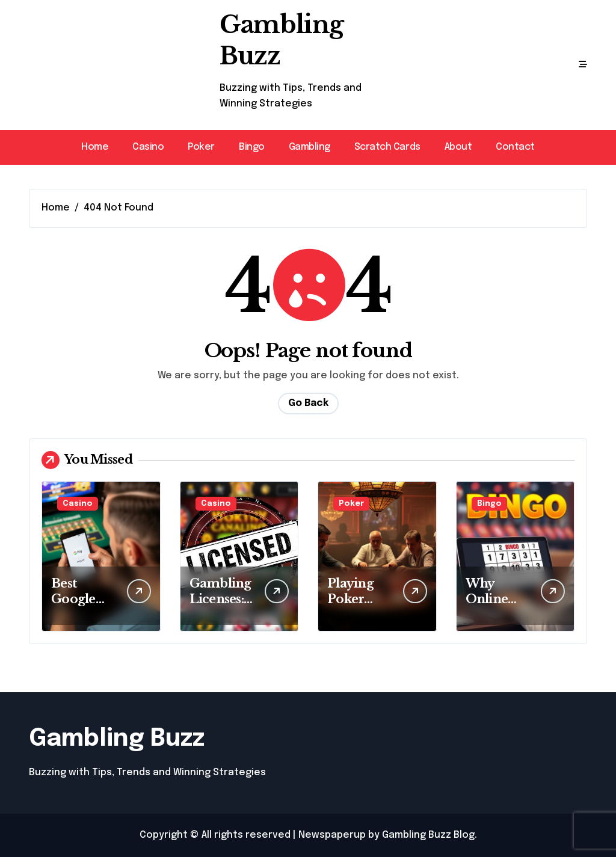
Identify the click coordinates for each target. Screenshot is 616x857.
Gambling (310, 147)
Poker (201, 147)
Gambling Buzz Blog (428, 835)
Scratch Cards (387, 147)
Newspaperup (332, 835)
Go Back (308, 403)
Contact (515, 147)
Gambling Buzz (117, 739)
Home (95, 147)
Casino (148, 147)
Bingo (252, 147)
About (458, 147)
